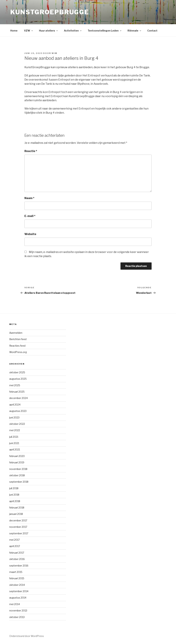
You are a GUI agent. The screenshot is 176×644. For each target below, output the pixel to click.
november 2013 (18, 611)
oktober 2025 (17, 372)
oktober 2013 (17, 617)
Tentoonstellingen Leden (105, 31)
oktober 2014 (17, 585)
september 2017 (19, 533)
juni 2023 (14, 417)
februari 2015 (17, 578)
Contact (152, 31)
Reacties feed (17, 346)
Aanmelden (16, 333)
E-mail (30, 216)
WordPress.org (18, 352)
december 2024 (18, 398)
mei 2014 (15, 604)
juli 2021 (14, 437)
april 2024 (15, 405)
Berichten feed (18, 339)
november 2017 (18, 527)
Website (30, 234)
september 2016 (19, 566)
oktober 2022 (17, 424)
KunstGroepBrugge (50, 12)
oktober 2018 (17, 475)
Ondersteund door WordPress (27, 636)
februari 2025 (17, 392)
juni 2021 (14, 443)
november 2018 (18, 469)
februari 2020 (17, 456)
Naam (29, 198)
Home (14, 31)
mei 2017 (14, 540)
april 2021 (15, 450)
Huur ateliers (49, 31)
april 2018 (15, 501)
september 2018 (19, 482)
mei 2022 (15, 430)
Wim (54, 53)
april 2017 (15, 546)
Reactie (31, 151)
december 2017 (18, 520)
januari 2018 (16, 514)
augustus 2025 (18, 379)
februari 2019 (17, 462)
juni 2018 (14, 495)
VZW (29, 31)
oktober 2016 (17, 559)
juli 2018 (14, 488)
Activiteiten (73, 31)
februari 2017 (17, 553)
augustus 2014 (18, 598)
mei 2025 (15, 385)
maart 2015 (16, 572)
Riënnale (135, 31)
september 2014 (19, 591)
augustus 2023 (18, 411)
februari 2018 (17, 508)
